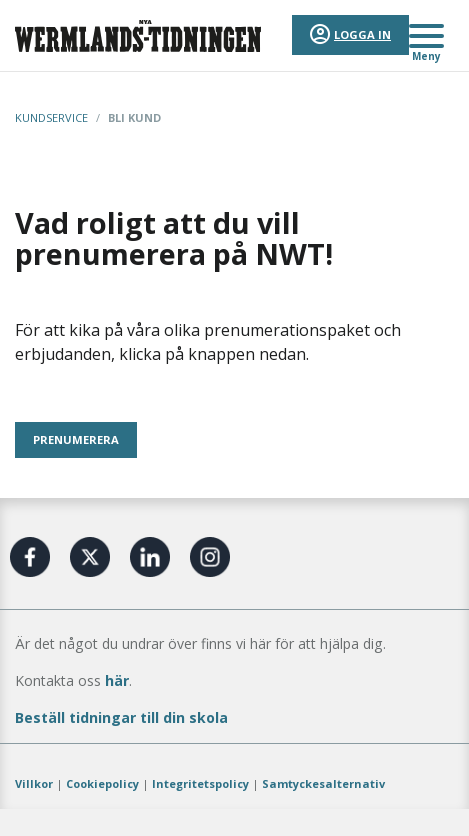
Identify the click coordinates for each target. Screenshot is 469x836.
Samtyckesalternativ (323, 783)
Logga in (362, 34)
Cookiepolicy (102, 783)
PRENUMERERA (76, 439)
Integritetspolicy (200, 783)
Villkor (34, 783)
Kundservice (51, 117)
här (117, 680)
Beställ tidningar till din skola (121, 717)
